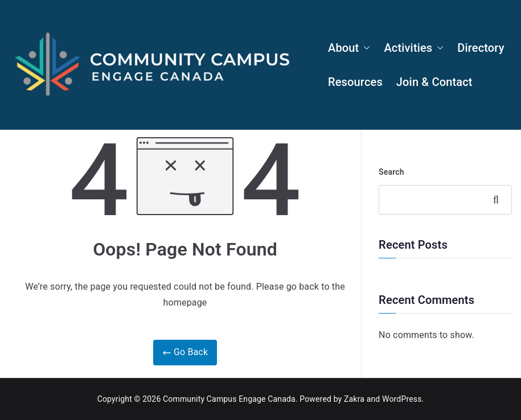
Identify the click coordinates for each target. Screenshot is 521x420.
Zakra (354, 399)
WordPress (402, 399)
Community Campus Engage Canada (229, 399)
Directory (481, 48)
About (349, 48)
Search (391, 172)
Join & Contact (434, 82)
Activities (414, 48)
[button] (364, 48)
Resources (355, 82)
